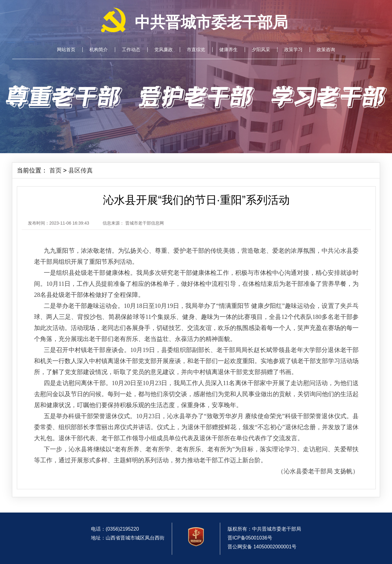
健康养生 (228, 50)
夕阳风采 (261, 50)
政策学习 (293, 50)
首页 (55, 170)
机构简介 (99, 50)
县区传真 (81, 170)
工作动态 (131, 50)
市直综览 (196, 50)
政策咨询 (326, 50)
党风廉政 (164, 50)
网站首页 (66, 50)
